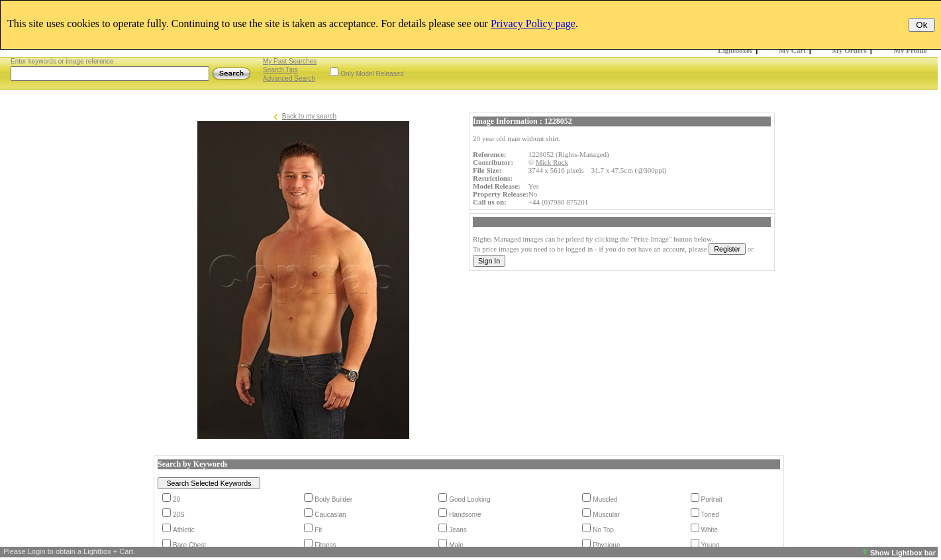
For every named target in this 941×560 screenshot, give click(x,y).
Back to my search (309, 116)
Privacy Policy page (533, 23)
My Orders (850, 50)
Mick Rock (552, 162)
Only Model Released (372, 74)
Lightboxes (735, 50)
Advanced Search (289, 78)
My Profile (911, 50)
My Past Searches (290, 61)
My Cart (792, 50)
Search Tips (280, 70)
